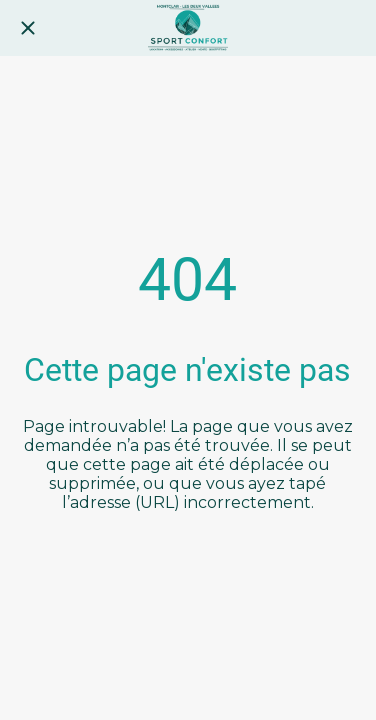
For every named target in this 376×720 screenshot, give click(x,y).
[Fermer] (28, 28)
